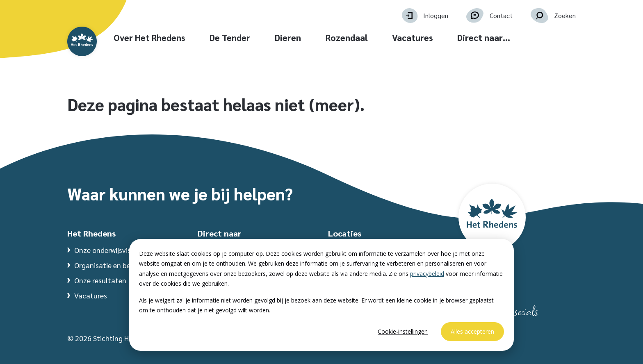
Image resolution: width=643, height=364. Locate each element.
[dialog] (321, 295)
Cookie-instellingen (403, 331)
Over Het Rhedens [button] (195, 38)
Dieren (333, 38)
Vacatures (458, 38)
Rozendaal (392, 38)
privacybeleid (427, 274)
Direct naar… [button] (529, 38)
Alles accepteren (472, 331)
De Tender (275, 38)
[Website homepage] (101, 50)
